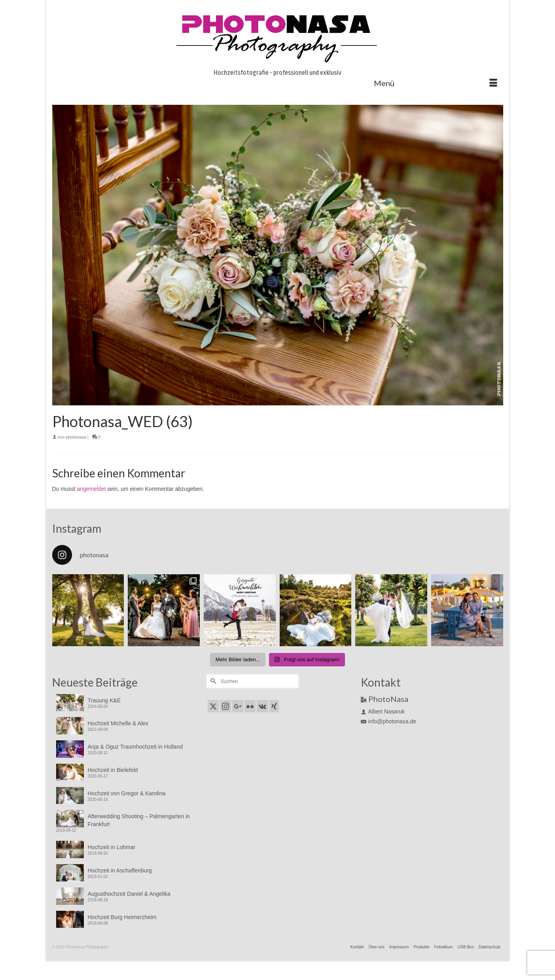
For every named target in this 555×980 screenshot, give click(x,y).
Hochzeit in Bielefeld (113, 770)
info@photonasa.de (389, 721)
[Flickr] (250, 706)
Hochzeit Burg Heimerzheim (122, 917)
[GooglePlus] (238, 706)
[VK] (262, 706)
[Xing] (274, 706)
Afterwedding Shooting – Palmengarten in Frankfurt (139, 820)
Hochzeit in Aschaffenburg (120, 870)
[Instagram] (225, 706)
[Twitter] (213, 706)
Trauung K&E (104, 700)
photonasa (76, 437)
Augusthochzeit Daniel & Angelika (129, 894)
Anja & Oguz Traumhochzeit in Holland (135, 747)
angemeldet (92, 489)
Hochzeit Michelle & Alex (118, 723)
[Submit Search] (212, 681)
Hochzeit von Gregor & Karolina (127, 793)
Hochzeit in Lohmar (112, 847)
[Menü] (436, 83)
